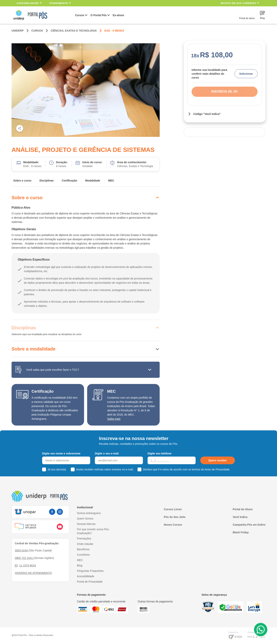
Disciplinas (47, 181)
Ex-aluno (118, 15)
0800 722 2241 (24, 558)
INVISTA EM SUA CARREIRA (240, 3)
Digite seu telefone (159, 453)
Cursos (80, 15)
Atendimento (60, 3)
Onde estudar (85, 544)
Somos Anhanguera (89, 513)
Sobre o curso (22, 181)
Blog (80, 565)
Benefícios (83, 549)
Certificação (69, 181)
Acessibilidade (29, 3)
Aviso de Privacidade (217, 469)
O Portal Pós (98, 15)
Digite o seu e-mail (107, 453)
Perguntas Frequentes (90, 571)
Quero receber (218, 460)
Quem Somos (85, 519)
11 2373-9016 (25, 566)
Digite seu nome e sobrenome (61, 453)
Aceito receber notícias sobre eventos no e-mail (105, 469)
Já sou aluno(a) (57, 469)
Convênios (83, 555)
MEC (111, 181)
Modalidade (93, 181)
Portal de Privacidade (90, 582)
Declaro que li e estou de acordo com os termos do (186, 469)
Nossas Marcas (86, 524)
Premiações (84, 539)
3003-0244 (22, 550)
